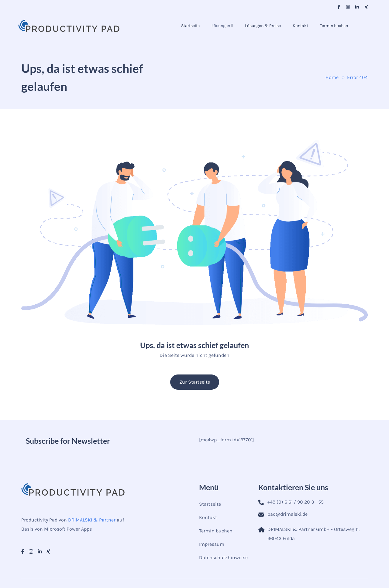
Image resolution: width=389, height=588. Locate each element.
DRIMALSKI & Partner (92, 520)
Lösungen (221, 26)
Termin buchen (334, 26)
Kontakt (300, 26)
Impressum (212, 544)
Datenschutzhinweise (223, 557)
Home (332, 77)
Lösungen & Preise (263, 26)
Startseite (190, 26)
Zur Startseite (195, 382)
